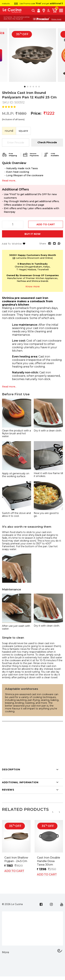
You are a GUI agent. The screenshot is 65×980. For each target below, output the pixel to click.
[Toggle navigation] (61, 10)
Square (23, 131)
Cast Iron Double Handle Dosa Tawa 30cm (48, 861)
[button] (25, 87)
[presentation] (52, 812)
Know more (56, 19)
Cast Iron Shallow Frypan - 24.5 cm (16, 859)
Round (9, 131)
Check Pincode (47, 142)
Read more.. (9, 387)
